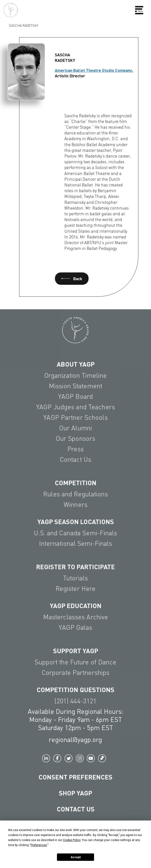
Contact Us (75, 459)
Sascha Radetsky (24, 25)
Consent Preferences (75, 777)
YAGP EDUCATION (76, 605)
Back (72, 279)
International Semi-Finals (76, 543)
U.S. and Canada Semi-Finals (75, 533)
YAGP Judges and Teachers (75, 407)
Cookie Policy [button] (72, 840)
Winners (75, 504)
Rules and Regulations (75, 494)
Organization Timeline (75, 375)
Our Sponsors (75, 438)
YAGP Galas (75, 627)
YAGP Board (75, 396)
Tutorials (75, 578)
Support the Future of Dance (75, 662)
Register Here (76, 588)
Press (75, 449)
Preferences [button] (39, 845)
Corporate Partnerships (76, 672)
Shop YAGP (75, 793)
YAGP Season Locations (76, 521)
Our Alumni (75, 428)
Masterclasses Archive (75, 617)
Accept (76, 857)
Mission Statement (75, 386)
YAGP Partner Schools (75, 417)
